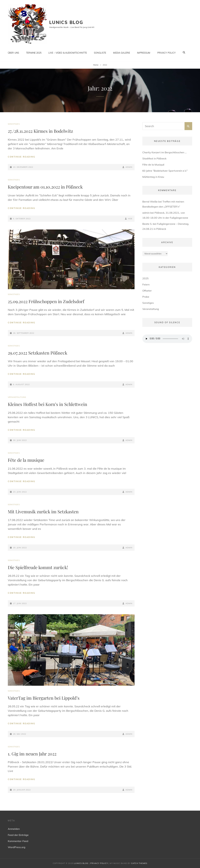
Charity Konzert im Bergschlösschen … (164, 152)
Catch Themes (139, 863)
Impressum (144, 52)
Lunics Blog (66, 22)
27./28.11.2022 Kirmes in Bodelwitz (40, 131)
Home (96, 65)
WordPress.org (17, 847)
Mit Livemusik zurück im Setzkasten (43, 512)
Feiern (146, 284)
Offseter (147, 291)
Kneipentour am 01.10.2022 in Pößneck (45, 187)
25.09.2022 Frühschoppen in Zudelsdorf (46, 301)
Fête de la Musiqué (153, 165)
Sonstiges (14, 124)
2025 (145, 278)
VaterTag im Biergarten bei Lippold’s (44, 698)
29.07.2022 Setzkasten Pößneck (37, 353)
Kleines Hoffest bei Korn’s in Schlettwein (47, 404)
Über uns (13, 52)
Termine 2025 (34, 52)
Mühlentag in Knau (153, 177)
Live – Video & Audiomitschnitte (68, 52)
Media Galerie (122, 52)
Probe (146, 297)
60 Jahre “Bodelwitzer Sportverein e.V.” (165, 171)
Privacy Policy (167, 52)
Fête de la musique (26, 460)
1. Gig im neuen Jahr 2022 (32, 754)
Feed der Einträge (18, 835)
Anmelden (14, 829)
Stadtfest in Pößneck (154, 158)
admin (129, 167)
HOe (130, 219)
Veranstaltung (17, 397)
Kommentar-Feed (18, 841)
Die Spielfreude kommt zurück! (38, 567)
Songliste (100, 52)
